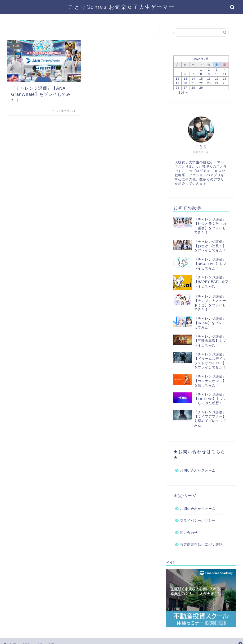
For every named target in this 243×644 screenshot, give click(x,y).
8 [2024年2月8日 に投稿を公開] (201, 74)
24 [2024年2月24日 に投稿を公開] (217, 83)
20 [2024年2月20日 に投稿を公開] (185, 83)
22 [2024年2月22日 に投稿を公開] (201, 83)
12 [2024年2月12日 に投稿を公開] (178, 79)
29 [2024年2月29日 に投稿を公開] (201, 88)
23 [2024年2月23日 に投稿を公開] (209, 83)
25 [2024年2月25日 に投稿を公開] (225, 83)
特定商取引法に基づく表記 (201, 545)
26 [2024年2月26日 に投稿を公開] (178, 88)
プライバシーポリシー (198, 521)
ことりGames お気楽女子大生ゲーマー (121, 7)
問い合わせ (189, 533)
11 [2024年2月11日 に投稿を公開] (225, 74)
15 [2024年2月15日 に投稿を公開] (201, 79)
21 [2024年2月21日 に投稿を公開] (193, 83)
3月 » (183, 92)
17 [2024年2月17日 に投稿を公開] (217, 79)
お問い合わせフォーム (198, 471)
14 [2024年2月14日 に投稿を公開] (193, 79)
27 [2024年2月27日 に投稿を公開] (185, 88)
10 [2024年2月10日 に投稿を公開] (217, 74)
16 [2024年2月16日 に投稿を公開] (209, 79)
